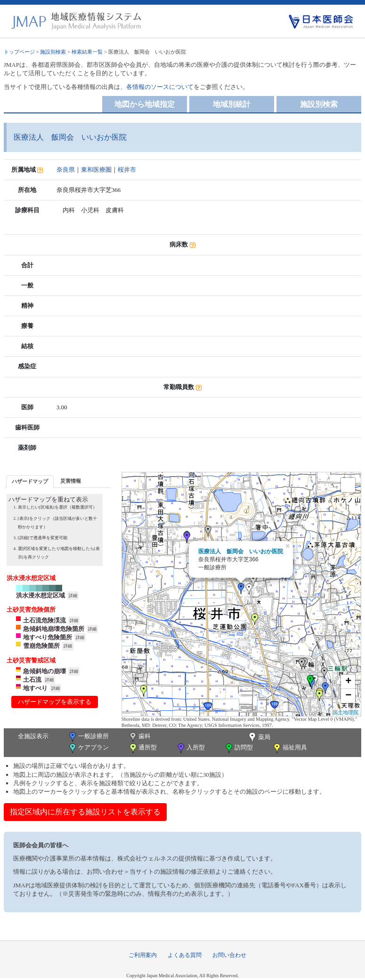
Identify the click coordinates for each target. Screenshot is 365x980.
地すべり (35, 688)
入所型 (190, 748)
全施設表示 (33, 736)
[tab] (30, 482)
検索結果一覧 (87, 52)
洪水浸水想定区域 (41, 595)
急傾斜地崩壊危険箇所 (54, 629)
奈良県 (66, 170)
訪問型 (238, 748)
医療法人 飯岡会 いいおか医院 (241, 551)
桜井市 (127, 170)
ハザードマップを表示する (55, 702)
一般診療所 (88, 737)
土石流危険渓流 (45, 620)
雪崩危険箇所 (41, 646)
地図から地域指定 (145, 104)
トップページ (19, 52)
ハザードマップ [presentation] (30, 481)
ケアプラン (88, 748)
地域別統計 (232, 104)
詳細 (73, 596)
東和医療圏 (96, 170)
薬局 (259, 738)
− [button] (348, 696)
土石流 (32, 680)
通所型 (142, 748)
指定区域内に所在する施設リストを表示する (85, 812)
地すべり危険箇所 (48, 637)
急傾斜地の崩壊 (45, 671)
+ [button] (348, 682)
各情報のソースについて (160, 87)
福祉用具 (289, 748)
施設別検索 (53, 52)
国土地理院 (345, 712)
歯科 (139, 737)
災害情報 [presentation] (71, 481)
